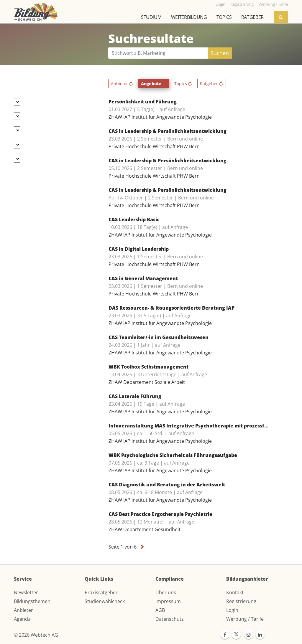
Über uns (166, 592)
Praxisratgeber (101, 592)
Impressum (168, 601)
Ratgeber (252, 17)
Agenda (22, 619)
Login (232, 610)
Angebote (154, 84)
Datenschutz (170, 619)
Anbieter (122, 84)
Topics (224, 17)
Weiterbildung (189, 17)
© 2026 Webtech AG (36, 635)
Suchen (220, 53)
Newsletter (26, 592)
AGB (160, 610)
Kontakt (235, 592)
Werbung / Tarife (245, 619)
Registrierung (241, 601)
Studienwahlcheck (105, 601)
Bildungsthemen (32, 601)
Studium (151, 17)
